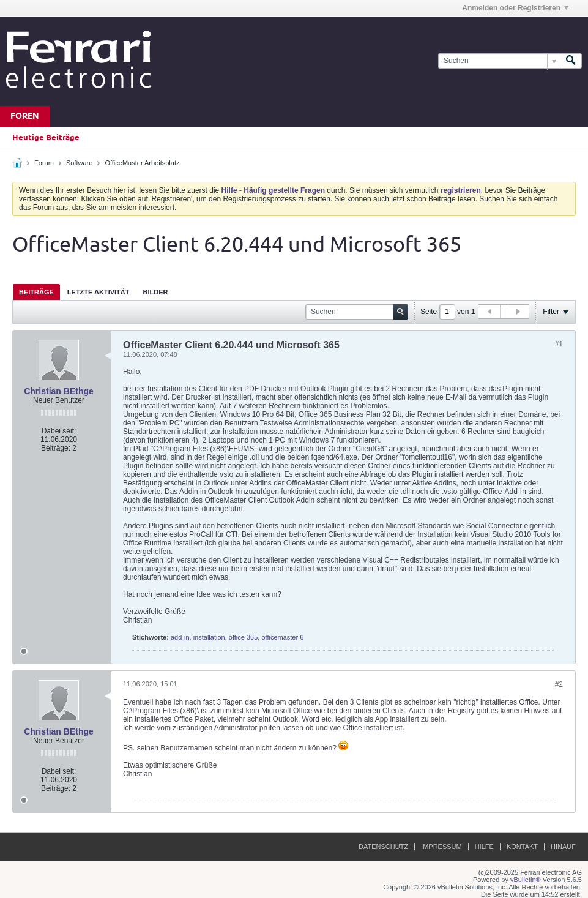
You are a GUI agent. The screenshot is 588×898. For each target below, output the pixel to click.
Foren (25, 117)
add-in (180, 637)
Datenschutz (383, 847)
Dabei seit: (59, 431)
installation (209, 637)
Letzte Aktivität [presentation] (99, 292)
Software (79, 163)
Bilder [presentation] (155, 292)
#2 (559, 684)
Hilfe (484, 847)
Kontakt (522, 847)
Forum (44, 163)
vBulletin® (526, 880)
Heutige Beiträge (46, 138)
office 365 (244, 637)
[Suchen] (499, 61)
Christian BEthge (59, 391)
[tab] (36, 292)
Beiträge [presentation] (36, 292)
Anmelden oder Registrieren (515, 8)
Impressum (441, 847)
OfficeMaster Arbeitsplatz (142, 163)
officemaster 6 (282, 637)
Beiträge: (56, 448)
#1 (559, 344)
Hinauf (563, 847)
